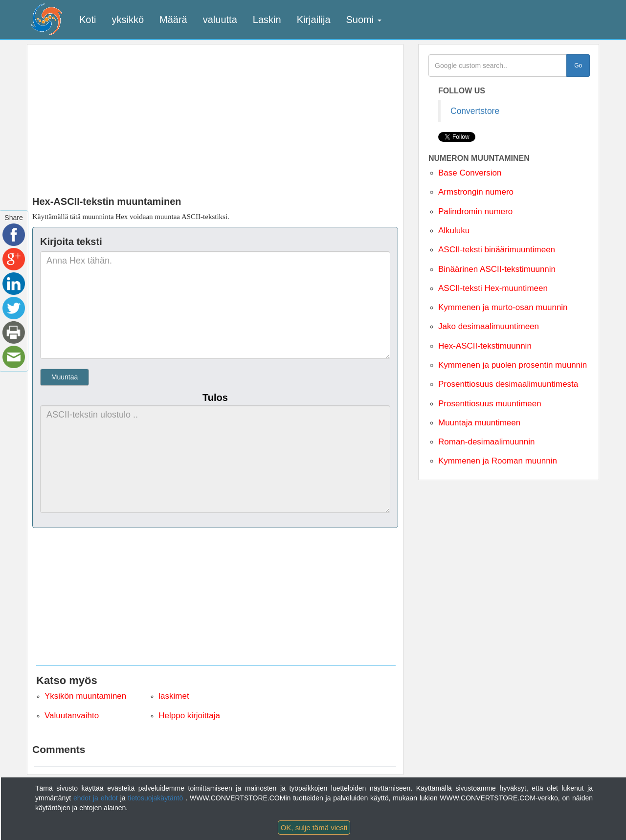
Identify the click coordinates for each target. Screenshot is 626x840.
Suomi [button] (364, 20)
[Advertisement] (215, 118)
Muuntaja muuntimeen (479, 423)
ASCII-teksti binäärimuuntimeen (497, 250)
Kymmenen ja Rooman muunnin (498, 461)
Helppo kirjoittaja (189, 716)
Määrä (173, 20)
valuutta (220, 20)
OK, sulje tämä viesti (314, 828)
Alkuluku (454, 231)
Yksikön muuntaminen (85, 696)
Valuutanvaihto (72, 716)
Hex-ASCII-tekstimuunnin (485, 346)
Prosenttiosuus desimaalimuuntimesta (508, 384)
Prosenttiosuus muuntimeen (490, 404)
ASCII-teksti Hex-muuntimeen (493, 288)
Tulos (215, 398)
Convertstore (475, 111)
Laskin (267, 20)
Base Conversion (470, 173)
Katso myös (67, 680)
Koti (88, 20)
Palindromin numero (475, 211)
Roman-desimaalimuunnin (486, 442)
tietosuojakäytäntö (156, 798)
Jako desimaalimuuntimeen (489, 326)
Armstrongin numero (476, 192)
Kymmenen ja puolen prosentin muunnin (513, 365)
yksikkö (128, 20)
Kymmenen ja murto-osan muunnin (503, 307)
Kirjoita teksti (71, 242)
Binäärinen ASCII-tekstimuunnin (497, 269)
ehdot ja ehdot (97, 798)
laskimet (174, 696)
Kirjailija (314, 20)
